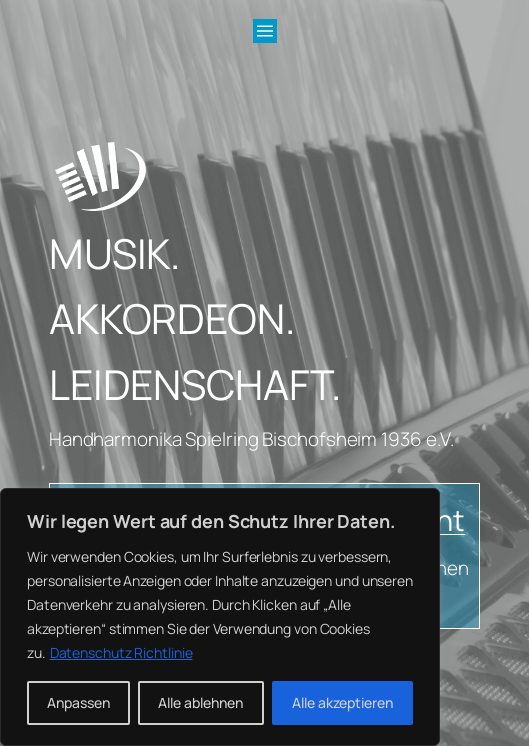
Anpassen (78, 702)
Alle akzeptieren (342, 702)
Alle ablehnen (200, 702)
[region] (220, 617)
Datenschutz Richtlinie (121, 652)
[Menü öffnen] (265, 31)
